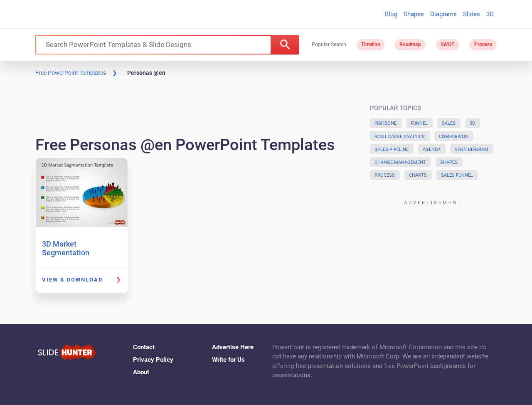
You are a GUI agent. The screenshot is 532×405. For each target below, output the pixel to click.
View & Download (72, 280)
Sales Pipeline (392, 149)
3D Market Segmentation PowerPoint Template (78, 253)
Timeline (371, 44)
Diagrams (443, 14)
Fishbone (385, 123)
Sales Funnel (457, 175)
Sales (449, 123)
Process (483, 44)
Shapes (414, 14)
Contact (144, 347)
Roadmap (410, 44)
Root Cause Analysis (400, 137)
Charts (418, 175)
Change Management (400, 162)
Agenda (432, 149)
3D (490, 14)
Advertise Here (233, 347)
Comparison (454, 137)
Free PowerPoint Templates (71, 73)
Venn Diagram (472, 149)
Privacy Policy (153, 360)
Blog (391, 14)
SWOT (447, 44)
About (141, 372)
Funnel (419, 123)
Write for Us (228, 360)
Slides (472, 14)
